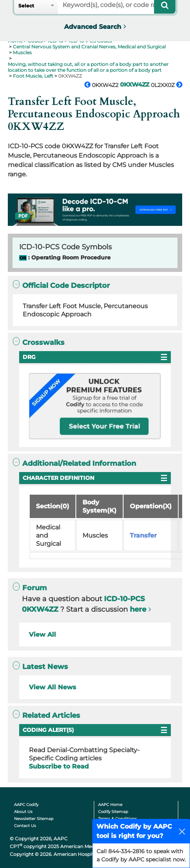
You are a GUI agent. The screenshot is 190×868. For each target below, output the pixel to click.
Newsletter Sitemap (34, 819)
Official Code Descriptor (61, 285)
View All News (53, 687)
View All (42, 635)
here (138, 609)
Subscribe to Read (59, 766)
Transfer (143, 535)
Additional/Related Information (74, 463)
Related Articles (47, 715)
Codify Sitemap (113, 812)
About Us (23, 812)
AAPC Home (110, 805)
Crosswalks (39, 342)
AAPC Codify (26, 805)
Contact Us (25, 826)
